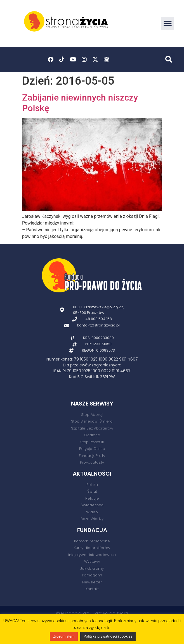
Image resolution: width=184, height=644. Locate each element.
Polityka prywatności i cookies (108, 636)
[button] (168, 23)
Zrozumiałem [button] (64, 636)
